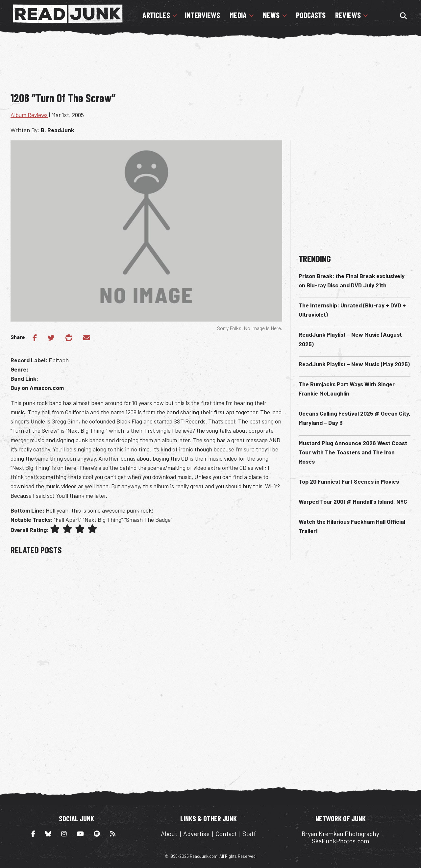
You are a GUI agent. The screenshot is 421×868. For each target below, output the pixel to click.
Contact (226, 834)
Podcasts (311, 15)
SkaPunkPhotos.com (340, 841)
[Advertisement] (210, 67)
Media (238, 15)
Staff (249, 834)
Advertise (196, 834)
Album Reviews (29, 115)
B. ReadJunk (57, 130)
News (271, 15)
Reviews (348, 15)
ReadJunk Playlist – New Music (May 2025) (354, 364)
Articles (156, 15)
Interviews (202, 15)
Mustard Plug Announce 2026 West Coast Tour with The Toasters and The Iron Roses (353, 452)
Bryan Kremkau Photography (340, 834)
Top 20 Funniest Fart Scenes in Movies (349, 481)
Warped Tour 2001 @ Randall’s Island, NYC (353, 501)
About (169, 834)
